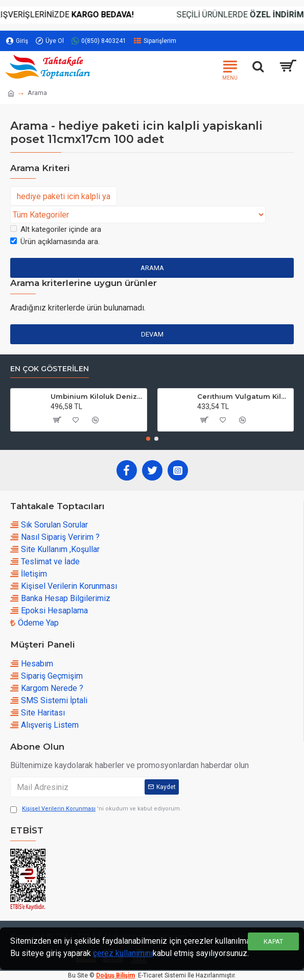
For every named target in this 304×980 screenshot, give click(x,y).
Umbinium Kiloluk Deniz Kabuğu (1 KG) (97, 396)
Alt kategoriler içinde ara (56, 229)
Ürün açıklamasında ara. (55, 242)
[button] (148, 439)
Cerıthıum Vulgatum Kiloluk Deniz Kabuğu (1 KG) (243, 396)
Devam (152, 334)
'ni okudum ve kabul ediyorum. (96, 809)
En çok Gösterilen (50, 369)
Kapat (273, 941)
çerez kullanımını (123, 953)
